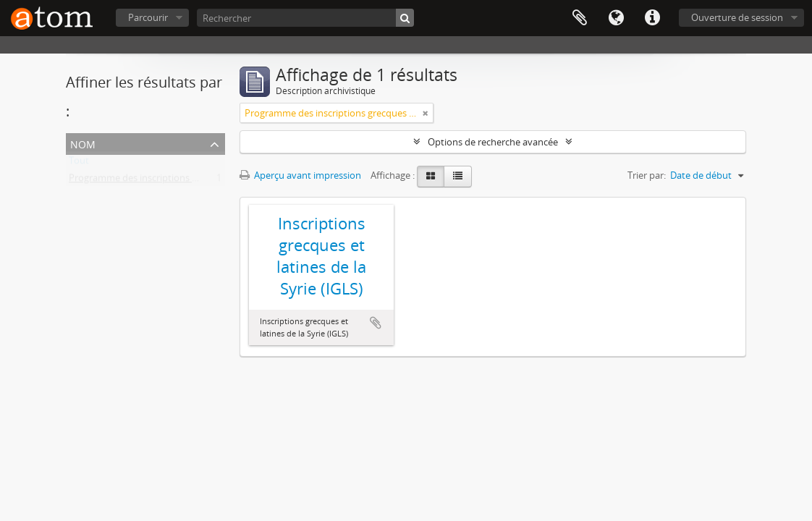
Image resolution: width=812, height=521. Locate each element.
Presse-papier (580, 18)
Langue (616, 18)
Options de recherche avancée (493, 142)
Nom (83, 143)
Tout (79, 164)
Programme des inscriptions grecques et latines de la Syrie (193, 181)
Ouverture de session (737, 17)
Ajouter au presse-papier (376, 323)
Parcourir (148, 17)
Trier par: (647, 175)
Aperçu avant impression (300, 175)
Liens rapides (652, 18)
